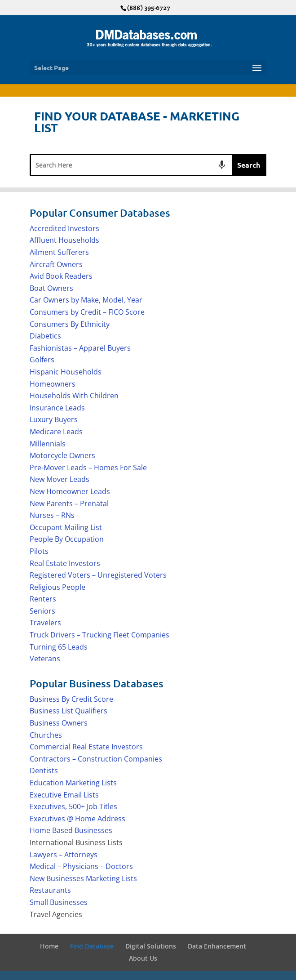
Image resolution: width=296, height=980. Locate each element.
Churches (46, 735)
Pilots (39, 551)
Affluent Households (64, 240)
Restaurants (50, 890)
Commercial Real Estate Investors (86, 747)
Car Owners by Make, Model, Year (86, 300)
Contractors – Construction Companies (96, 759)
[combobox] (131, 165)
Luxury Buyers (54, 419)
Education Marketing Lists (73, 783)
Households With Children (74, 396)
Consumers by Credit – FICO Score (87, 312)
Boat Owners (51, 288)
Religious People (57, 587)
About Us (143, 958)
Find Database (92, 946)
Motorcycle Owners (62, 455)
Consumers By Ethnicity (70, 324)
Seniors (42, 611)
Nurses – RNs (52, 515)
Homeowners (53, 384)
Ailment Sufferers (59, 252)
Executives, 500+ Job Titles (73, 806)
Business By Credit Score (71, 699)
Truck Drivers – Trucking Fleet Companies (99, 635)
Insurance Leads (57, 408)
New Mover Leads (60, 479)
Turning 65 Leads (59, 647)
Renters (43, 599)
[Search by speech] (222, 165)
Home (49, 946)
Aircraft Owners (56, 264)
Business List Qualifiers (68, 711)
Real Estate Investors (65, 563)
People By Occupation (67, 539)
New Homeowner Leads (70, 491)
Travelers (45, 623)
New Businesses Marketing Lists (83, 878)
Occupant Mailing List (66, 527)
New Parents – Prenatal (69, 503)
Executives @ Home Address (77, 819)
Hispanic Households (66, 372)
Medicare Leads (56, 432)
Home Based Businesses (71, 830)
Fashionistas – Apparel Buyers (80, 348)
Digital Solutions (151, 946)
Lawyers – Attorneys (64, 855)
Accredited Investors (64, 228)
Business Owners (59, 723)
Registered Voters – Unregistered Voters (98, 575)
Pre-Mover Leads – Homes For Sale (88, 468)
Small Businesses (59, 902)
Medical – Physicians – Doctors (81, 866)
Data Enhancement (217, 946)
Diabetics (45, 336)
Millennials (48, 444)
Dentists (44, 771)
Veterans (45, 659)
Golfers (42, 360)
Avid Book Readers (61, 276)
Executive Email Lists (64, 795)
